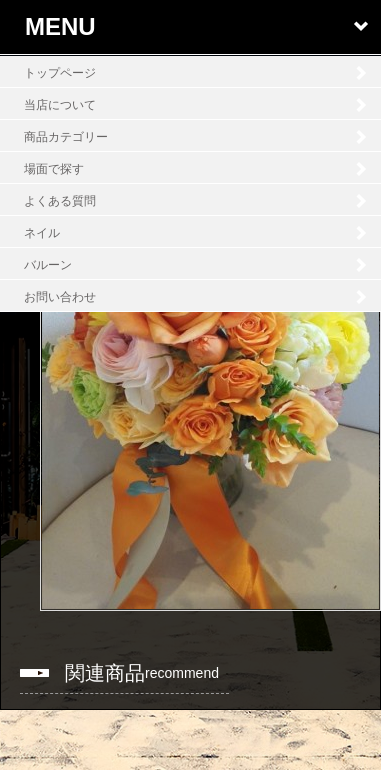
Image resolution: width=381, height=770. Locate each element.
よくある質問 (60, 201)
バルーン (48, 265)
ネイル (42, 233)
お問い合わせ (60, 297)
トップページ (60, 73)
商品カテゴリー (66, 137)
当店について (60, 105)
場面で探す (54, 169)
